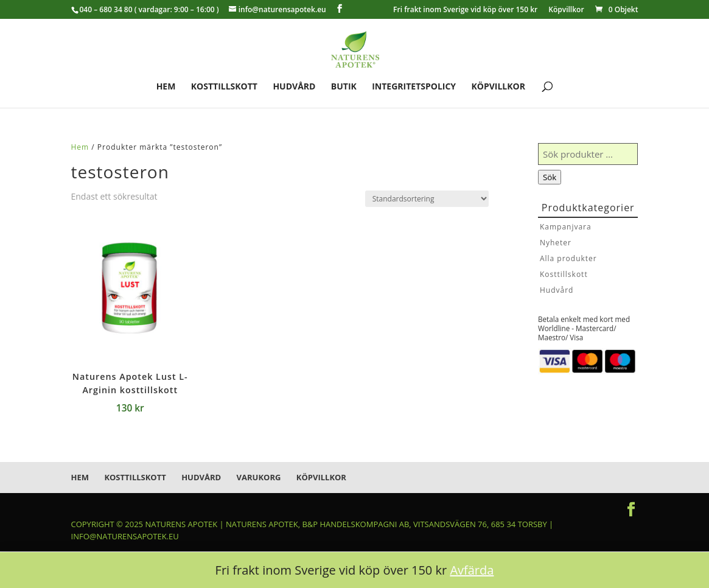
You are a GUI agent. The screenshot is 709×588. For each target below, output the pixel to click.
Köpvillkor (566, 10)
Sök (550, 177)
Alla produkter (568, 258)
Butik (344, 87)
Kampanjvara (566, 227)
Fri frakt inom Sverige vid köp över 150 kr (465, 10)
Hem (166, 87)
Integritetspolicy (414, 87)
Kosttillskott (224, 87)
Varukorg (259, 477)
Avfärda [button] (472, 570)
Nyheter (556, 243)
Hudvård (294, 87)
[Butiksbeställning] (427, 199)
